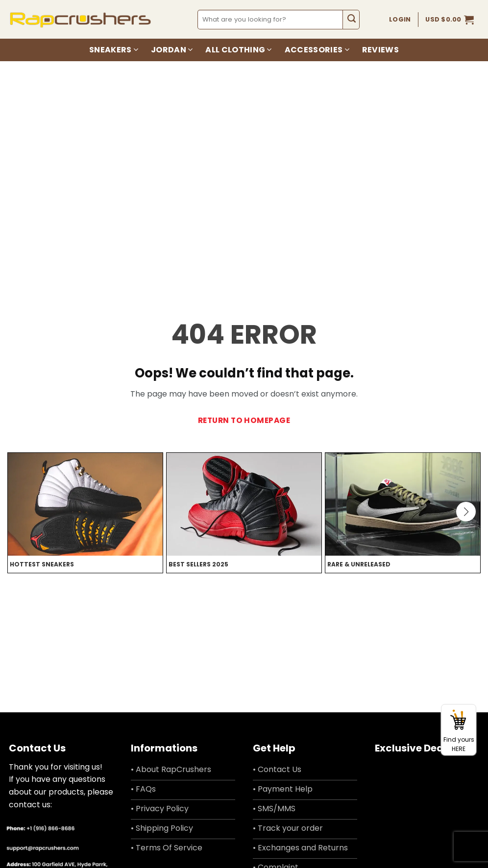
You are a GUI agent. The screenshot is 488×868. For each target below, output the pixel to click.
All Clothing (238, 50)
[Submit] (351, 20)
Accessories (317, 50)
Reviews (380, 50)
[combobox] (271, 20)
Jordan (172, 50)
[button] (450, 20)
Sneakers (114, 50)
